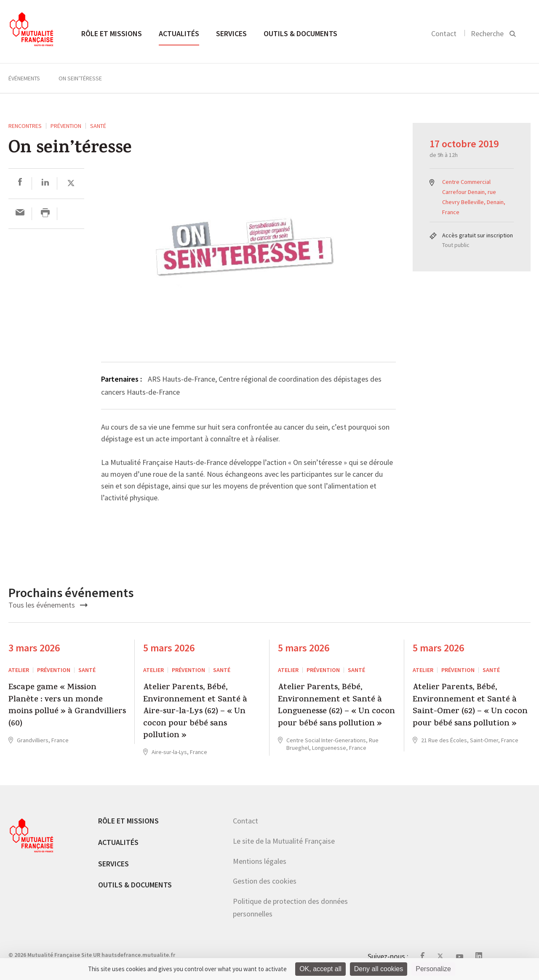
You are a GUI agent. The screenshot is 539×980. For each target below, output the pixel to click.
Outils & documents (300, 33)
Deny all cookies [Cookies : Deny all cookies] (379, 969)
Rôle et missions (112, 33)
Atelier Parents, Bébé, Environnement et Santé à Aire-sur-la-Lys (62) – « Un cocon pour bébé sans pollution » (195, 712)
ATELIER (19, 670)
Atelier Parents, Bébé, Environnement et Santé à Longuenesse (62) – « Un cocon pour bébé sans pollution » (336, 706)
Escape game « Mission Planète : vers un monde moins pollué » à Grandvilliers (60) (67, 706)
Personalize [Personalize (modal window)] (433, 969)
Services (231, 33)
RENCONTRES (25, 126)
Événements (24, 78)
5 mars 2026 (169, 648)
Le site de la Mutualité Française (284, 841)
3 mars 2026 (34, 648)
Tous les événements (48, 605)
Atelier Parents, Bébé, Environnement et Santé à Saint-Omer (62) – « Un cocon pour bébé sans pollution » (470, 706)
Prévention (66, 126)
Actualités (179, 33)
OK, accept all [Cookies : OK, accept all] (320, 969)
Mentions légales (260, 861)
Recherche (487, 33)
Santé (98, 126)
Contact (444, 33)
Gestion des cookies (265, 881)
